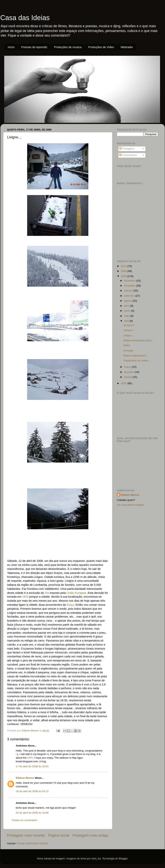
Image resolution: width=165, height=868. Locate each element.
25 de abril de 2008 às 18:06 (32, 813)
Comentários (128, 155)
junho (128, 311)
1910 (25, 597)
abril (127, 321)
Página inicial (59, 835)
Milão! (127, 345)
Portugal (128, 351)
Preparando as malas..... (137, 361)
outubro (129, 291)
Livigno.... (129, 335)
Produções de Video (101, 47)
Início (11, 47)
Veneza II (129, 325)
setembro (130, 296)
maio (127, 316)
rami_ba (96, 859)
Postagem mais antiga (91, 835)
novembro (130, 286)
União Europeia (76, 593)
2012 (124, 266)
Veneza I (128, 330)
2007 (124, 383)
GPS (30, 758)
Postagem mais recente (26, 835)
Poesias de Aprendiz (34, 47)
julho (127, 306)
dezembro (130, 281)
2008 (124, 276)
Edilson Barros (25, 778)
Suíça (70, 605)
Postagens (127, 149)
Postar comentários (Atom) (32, 843)
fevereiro (129, 372)
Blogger (123, 859)
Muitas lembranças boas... (138, 340)
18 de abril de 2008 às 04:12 (32, 791)
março (128, 367)
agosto (128, 301)
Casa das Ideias (25, 18)
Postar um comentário (25, 820)
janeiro (128, 377)
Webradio (127, 47)
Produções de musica (68, 47)
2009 (124, 271)
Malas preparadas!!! (135, 356)
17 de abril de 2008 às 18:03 (32, 766)
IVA (47, 593)
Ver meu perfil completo (131, 505)
